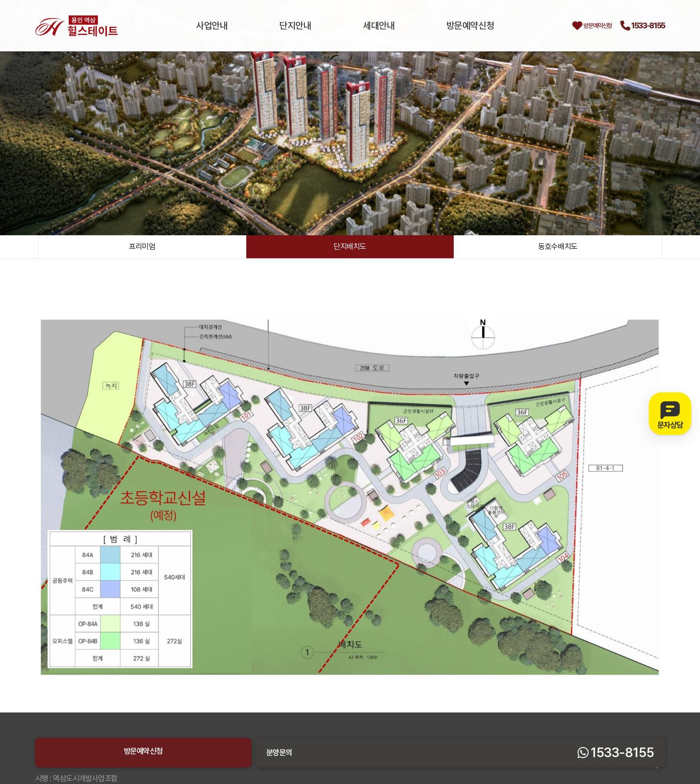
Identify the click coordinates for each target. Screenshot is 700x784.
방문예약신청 (441, 25)
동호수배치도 (558, 248)
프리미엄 (142, 248)
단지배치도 (350, 248)
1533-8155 (638, 25)
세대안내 (360, 25)
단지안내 (286, 25)
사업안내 (213, 25)
